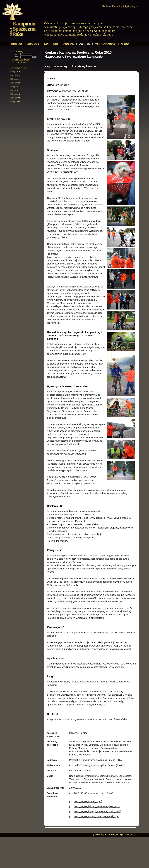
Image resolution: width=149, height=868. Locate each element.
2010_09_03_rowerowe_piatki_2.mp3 (94, 793)
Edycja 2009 (15, 98)
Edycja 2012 (15, 87)
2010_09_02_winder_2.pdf (88, 801)
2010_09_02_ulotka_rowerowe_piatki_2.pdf (97, 816)
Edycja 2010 (15, 94)
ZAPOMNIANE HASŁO (21, 60)
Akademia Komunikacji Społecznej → (120, 6)
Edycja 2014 (15, 79)
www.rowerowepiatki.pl (92, 511)
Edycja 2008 (15, 102)
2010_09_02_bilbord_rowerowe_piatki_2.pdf (97, 806)
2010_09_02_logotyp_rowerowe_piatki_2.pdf (97, 811)
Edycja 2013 (15, 83)
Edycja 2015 (15, 75)
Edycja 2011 (15, 90)
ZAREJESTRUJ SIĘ (19, 63)
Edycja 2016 (15, 72)
